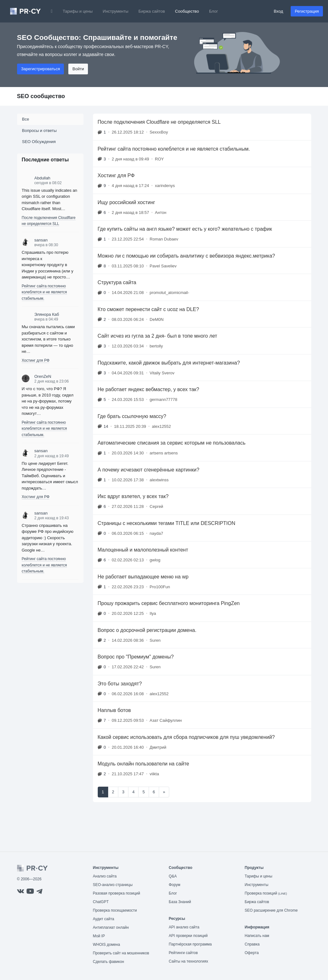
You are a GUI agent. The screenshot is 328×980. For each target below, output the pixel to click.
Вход (278, 11)
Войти (78, 69)
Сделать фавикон (109, 962)
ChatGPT (101, 902)
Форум (175, 885)
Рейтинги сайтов (183, 953)
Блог (214, 11)
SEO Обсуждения (39, 142)
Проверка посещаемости (115, 910)
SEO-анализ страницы (113, 885)
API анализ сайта (184, 927)
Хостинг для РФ (36, 360)
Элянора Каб (47, 314)
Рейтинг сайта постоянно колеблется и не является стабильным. (44, 292)
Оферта (252, 953)
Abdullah (43, 178)
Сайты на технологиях (189, 961)
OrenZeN (43, 376)
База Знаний (180, 902)
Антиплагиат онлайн (111, 927)
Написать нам (257, 936)
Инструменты (116, 11)
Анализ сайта (105, 876)
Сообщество (187, 11)
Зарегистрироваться (41, 69)
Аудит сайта (104, 919)
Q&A (173, 876)
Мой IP (99, 936)
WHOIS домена (107, 945)
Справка (252, 944)
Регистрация (307, 11)
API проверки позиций (188, 936)
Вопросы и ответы (39, 131)
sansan (41, 240)
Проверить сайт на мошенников (121, 953)
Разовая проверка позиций (117, 893)
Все (26, 119)
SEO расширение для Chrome (271, 910)
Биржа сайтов (152, 11)
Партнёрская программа (190, 944)
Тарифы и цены (78, 11)
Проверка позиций (266, 893)
